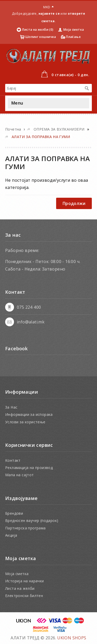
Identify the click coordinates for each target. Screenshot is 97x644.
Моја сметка (74, 30)
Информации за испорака (29, 414)
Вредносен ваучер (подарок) (32, 520)
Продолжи (74, 203)
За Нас (11, 407)
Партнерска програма (25, 528)
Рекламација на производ (29, 468)
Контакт (13, 460)
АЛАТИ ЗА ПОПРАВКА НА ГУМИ (41, 137)
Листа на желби (20, 588)
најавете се (49, 14)
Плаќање (73, 37)
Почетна (13, 129)
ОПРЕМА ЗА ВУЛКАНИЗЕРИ (59, 129)
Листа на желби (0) (38, 30)
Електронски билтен (24, 596)
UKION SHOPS (72, 638)
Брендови (14, 513)
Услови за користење (25, 422)
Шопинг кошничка (41, 37)
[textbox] (43, 88)
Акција (11, 535)
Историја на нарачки (25, 581)
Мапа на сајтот (20, 475)
